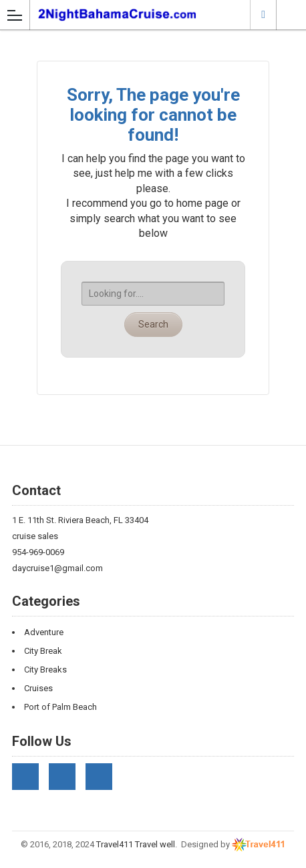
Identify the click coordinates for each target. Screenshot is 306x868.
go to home (176, 203)
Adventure (44, 632)
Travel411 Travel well (136, 844)
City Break (43, 651)
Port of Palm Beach (60, 707)
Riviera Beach (263, 14)
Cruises (38, 688)
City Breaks (45, 670)
